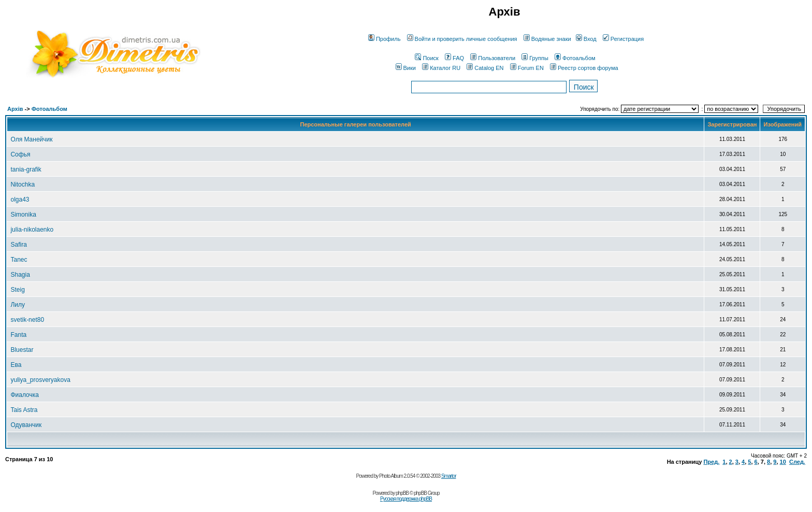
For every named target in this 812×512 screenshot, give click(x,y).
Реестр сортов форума (584, 68)
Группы (535, 58)
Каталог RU (441, 68)
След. (797, 462)
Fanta (18, 335)
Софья (20, 154)
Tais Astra (24, 410)
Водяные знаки (547, 39)
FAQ (454, 58)
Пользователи (493, 58)
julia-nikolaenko (32, 230)
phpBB (402, 493)
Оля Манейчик (31, 139)
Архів (15, 109)
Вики (406, 68)
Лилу (18, 305)
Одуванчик (26, 425)
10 (783, 462)
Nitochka (23, 184)
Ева (16, 365)
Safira (18, 245)
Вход (586, 39)
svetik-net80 (27, 320)
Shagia (20, 275)
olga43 (20, 200)
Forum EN (527, 68)
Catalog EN (485, 68)
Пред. (711, 462)
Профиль (385, 39)
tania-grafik (26, 169)
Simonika (23, 215)
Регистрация (623, 39)
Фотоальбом (575, 58)
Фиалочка (25, 395)
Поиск (426, 58)
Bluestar (22, 350)
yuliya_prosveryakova (40, 380)
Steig (17, 290)
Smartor (449, 476)
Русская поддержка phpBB (406, 499)
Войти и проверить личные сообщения (462, 39)
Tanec (19, 260)
